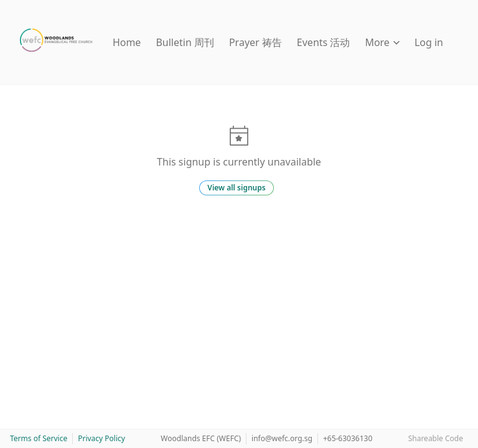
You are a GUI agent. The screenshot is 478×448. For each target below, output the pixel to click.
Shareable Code (436, 438)
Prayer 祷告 (255, 42)
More (382, 42)
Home (127, 42)
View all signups (236, 188)
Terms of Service (39, 438)
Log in (429, 42)
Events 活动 (324, 42)
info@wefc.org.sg (282, 438)
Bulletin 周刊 (185, 42)
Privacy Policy (101, 438)
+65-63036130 (348, 438)
